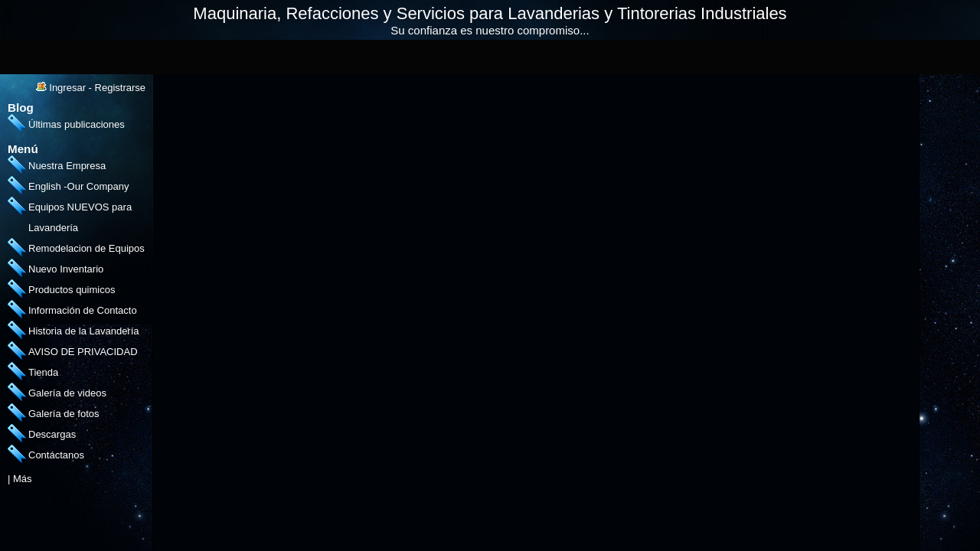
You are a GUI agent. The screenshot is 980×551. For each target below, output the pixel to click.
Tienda (43, 372)
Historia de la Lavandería (84, 331)
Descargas (52, 434)
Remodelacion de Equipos (87, 248)
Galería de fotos (64, 414)
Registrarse (120, 88)
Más (23, 479)
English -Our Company (79, 186)
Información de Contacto (83, 310)
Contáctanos (56, 455)
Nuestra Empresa (67, 166)
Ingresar (67, 88)
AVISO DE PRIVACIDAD (83, 352)
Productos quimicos (72, 290)
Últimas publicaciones (77, 124)
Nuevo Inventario (66, 269)
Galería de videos (67, 393)
